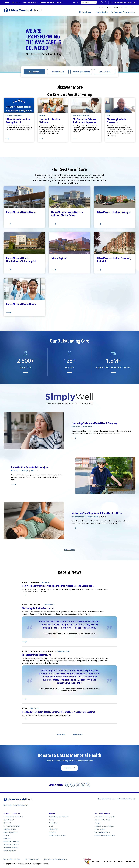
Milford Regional (100, 829)
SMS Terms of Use (32, 859)
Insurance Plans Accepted (12, 826)
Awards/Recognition (64, 651)
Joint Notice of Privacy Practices (55, 859)
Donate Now (71, 768)
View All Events (78, 734)
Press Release (34, 708)
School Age (24, 471)
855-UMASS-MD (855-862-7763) (124, 2)
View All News (61, 734)
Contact (52, 820)
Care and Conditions (78, 517)
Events (51, 826)
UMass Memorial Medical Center (105, 817)
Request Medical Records (11, 841)
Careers (6, 2)
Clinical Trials (9, 820)
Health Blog (11, 848)
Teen (33, 471)
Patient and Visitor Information (13, 817)
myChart (16, 2)
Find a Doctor (102, 12)
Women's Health (93, 517)
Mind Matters (76, 427)
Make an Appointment (81, 72)
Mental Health (88, 427)
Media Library (53, 829)
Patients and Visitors (30, 2)
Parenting (14, 471)
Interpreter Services (10, 829)
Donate (60, 2)
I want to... (75, 2)
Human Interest (49, 605)
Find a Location (105, 72)
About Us (53, 814)
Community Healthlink (101, 832)
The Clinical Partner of (116, 799)
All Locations (85, 12)
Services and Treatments (122, 12)
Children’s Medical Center (102, 820)
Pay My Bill (7, 838)
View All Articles (69, 550)
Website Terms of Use (12, 859)
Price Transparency (10, 851)
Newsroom (53, 832)
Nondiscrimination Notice (57, 835)
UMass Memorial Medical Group (105, 835)
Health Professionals (47, 2)
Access (58, 72)
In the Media (46, 582)
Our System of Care (102, 814)
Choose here (89, 2)
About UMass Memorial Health (59, 817)
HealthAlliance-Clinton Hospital (104, 826)
